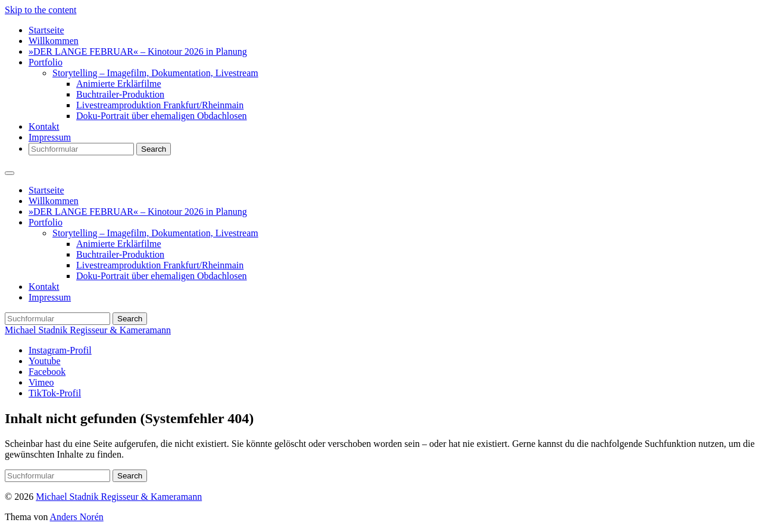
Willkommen (54, 41)
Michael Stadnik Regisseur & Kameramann (88, 330)
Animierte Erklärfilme (119, 84)
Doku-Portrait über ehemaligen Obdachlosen (162, 116)
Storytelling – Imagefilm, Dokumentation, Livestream (155, 73)
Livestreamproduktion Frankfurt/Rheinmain (160, 105)
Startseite (46, 30)
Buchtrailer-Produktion (120, 94)
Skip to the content (40, 10)
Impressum (50, 137)
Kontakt (44, 126)
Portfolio (46, 62)
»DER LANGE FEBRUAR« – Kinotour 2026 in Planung (138, 51)
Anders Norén (77, 517)
